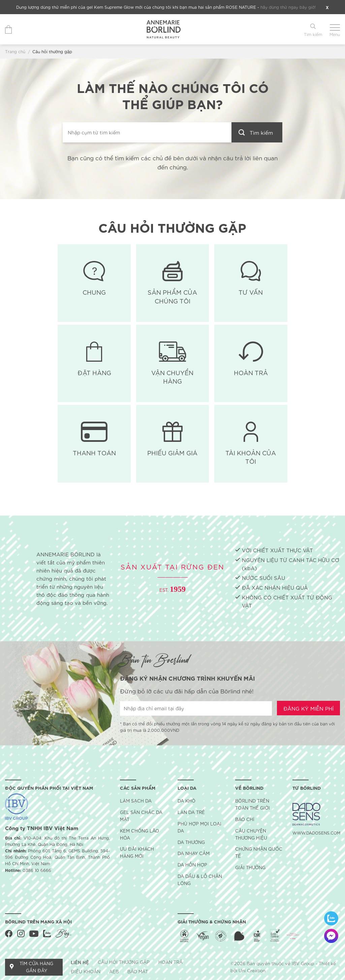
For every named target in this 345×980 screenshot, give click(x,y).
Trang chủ (15, 51)
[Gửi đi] (257, 132)
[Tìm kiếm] (313, 29)
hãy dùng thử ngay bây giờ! (288, 7)
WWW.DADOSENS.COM (316, 833)
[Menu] (335, 29)
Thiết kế (327, 963)
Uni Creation (252, 970)
